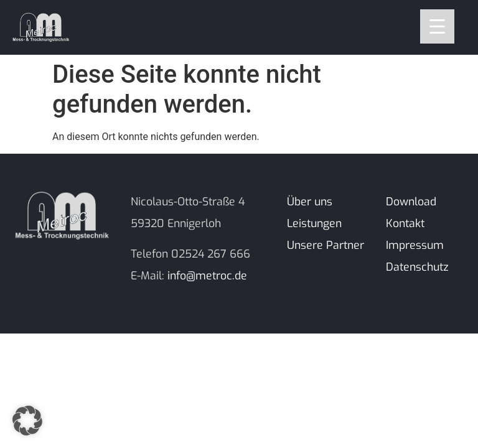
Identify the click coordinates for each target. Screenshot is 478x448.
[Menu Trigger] (437, 26)
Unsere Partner (326, 245)
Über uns (310, 202)
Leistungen (314, 223)
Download (411, 202)
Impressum (415, 245)
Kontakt (405, 223)
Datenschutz (417, 267)
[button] (27, 421)
